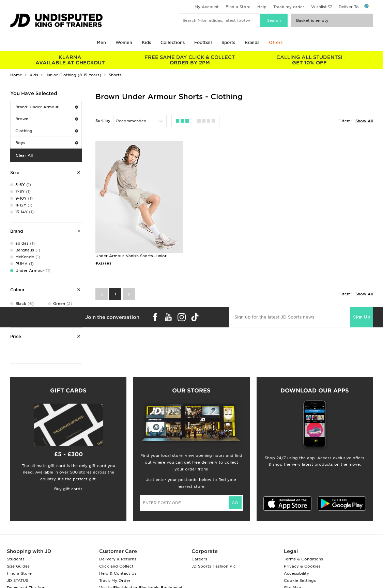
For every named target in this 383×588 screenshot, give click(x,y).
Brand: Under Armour (47, 107)
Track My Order (115, 581)
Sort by (103, 121)
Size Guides (18, 566)
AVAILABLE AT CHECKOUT (70, 60)
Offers (276, 42)
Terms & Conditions (303, 559)
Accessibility (296, 573)
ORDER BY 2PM (190, 60)
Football (203, 42)
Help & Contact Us (118, 573)
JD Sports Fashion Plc (214, 566)
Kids (146, 42)
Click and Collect (116, 566)
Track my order (289, 7)
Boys (47, 143)
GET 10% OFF (309, 60)
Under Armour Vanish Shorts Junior (131, 256)
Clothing (47, 131)
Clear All (24, 155)
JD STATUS (18, 581)
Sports (228, 42)
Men (101, 42)
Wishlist (319, 7)
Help (262, 7)
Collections (173, 42)
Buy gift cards (68, 489)
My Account (207, 7)
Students (16, 559)
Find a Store (238, 7)
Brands (252, 42)
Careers (199, 559)
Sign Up (362, 317)
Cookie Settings (300, 581)
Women (124, 42)
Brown (47, 119)
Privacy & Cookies (302, 566)
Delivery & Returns (118, 559)
